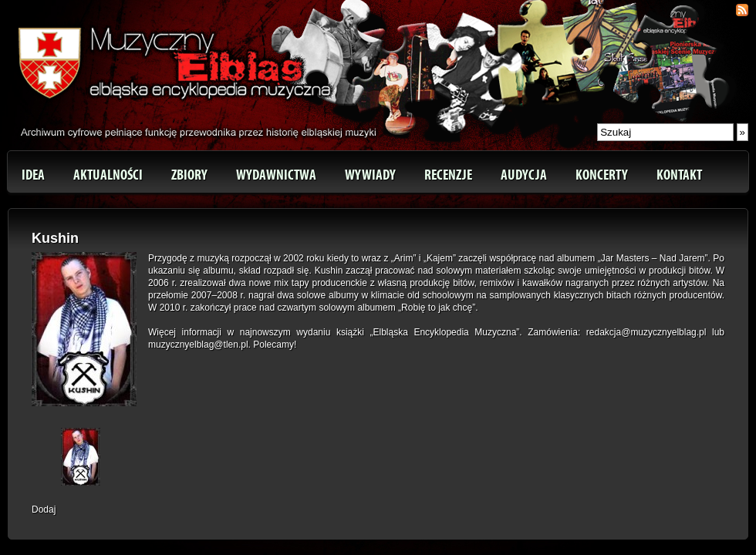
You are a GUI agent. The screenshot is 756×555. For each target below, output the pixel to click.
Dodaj (44, 510)
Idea (33, 175)
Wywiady (370, 175)
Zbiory (189, 175)
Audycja (524, 175)
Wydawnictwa (276, 175)
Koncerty (602, 175)
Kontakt (679, 175)
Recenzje (448, 175)
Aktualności (108, 175)
